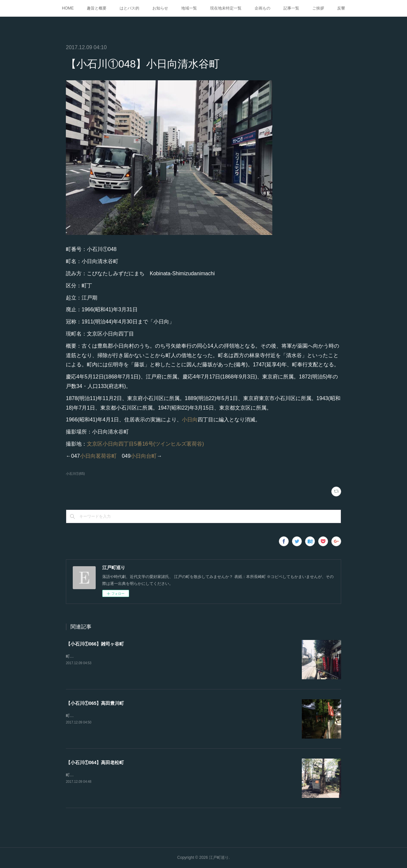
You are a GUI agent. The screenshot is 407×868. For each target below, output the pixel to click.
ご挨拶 (318, 8)
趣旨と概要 (97, 8)
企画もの (262, 8)
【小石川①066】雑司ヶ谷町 (95, 644)
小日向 (190, 420)
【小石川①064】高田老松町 (95, 762)
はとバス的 (129, 8)
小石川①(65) (75, 474)
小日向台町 (144, 456)
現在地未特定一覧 (226, 8)
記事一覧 (291, 8)
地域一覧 (189, 8)
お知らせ (160, 8)
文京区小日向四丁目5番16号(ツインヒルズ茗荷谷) (145, 444)
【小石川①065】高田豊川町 (95, 703)
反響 (341, 8)
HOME (68, 8)
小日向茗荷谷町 (98, 456)
